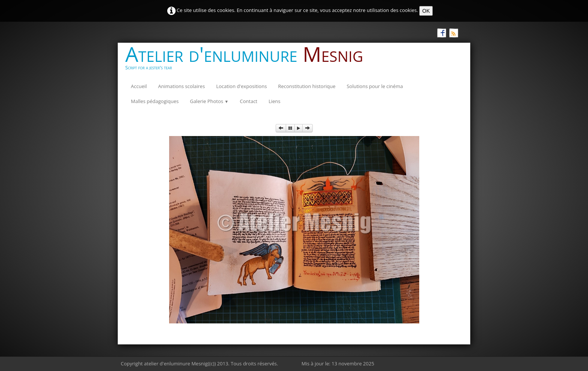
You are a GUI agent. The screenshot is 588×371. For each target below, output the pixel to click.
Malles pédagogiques (155, 101)
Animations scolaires (182, 86)
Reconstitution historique (307, 86)
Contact (249, 101)
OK (426, 11)
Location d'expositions (241, 86)
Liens (274, 101)
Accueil (139, 86)
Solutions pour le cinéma (375, 86)
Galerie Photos (209, 101)
